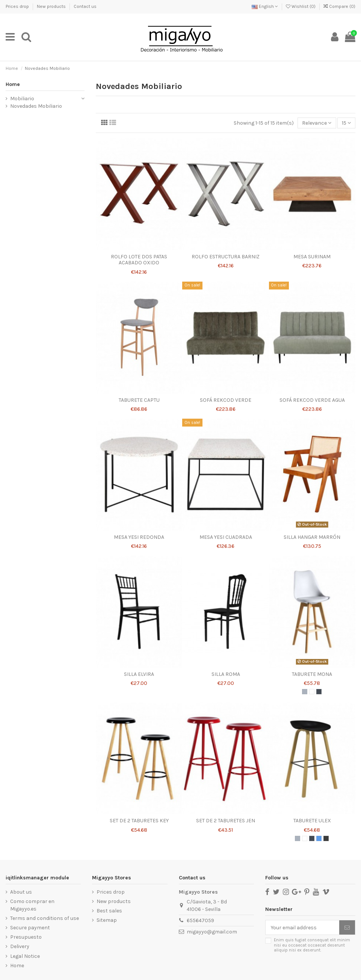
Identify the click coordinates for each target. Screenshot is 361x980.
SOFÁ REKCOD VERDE (226, 400)
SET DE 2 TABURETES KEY (139, 821)
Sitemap (107, 920)
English (265, 6)
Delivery (20, 946)
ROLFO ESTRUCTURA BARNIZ (226, 257)
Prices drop (18, 6)
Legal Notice (25, 956)
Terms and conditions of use (45, 918)
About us (21, 892)
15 (346, 123)
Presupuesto (26, 937)
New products (52, 6)
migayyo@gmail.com (212, 932)
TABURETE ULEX (312, 821)
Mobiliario (22, 99)
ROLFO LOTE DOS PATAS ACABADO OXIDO (139, 260)
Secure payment (30, 928)
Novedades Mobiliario (36, 106)
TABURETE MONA (312, 674)
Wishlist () (301, 6)
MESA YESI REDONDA (139, 537)
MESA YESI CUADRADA (226, 537)
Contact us (85, 6)
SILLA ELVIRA (139, 674)
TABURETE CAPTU (139, 400)
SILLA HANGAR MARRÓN (312, 537)
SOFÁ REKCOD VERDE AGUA (312, 400)
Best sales (109, 911)
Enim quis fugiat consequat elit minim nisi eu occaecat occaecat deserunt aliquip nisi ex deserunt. (312, 945)
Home (13, 84)
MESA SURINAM (312, 257)
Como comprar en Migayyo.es (32, 905)
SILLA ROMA (226, 674)
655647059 (200, 920)
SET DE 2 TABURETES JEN (226, 821)
